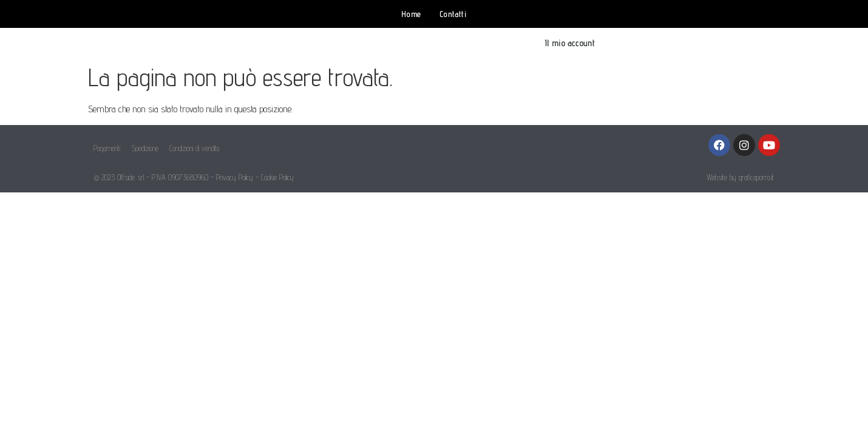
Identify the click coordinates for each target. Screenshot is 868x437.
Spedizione (145, 148)
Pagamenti (107, 148)
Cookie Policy (277, 177)
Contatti (453, 14)
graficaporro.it (756, 177)
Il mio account (570, 43)
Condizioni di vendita (194, 148)
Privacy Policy (235, 177)
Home (411, 14)
